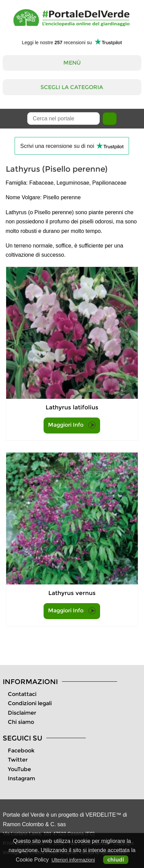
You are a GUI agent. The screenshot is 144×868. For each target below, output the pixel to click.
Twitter (18, 760)
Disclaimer (22, 713)
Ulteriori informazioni (73, 860)
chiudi (116, 860)
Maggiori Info (72, 425)
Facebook (21, 751)
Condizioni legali (30, 703)
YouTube (19, 769)
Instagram (21, 778)
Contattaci (22, 694)
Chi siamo (21, 722)
